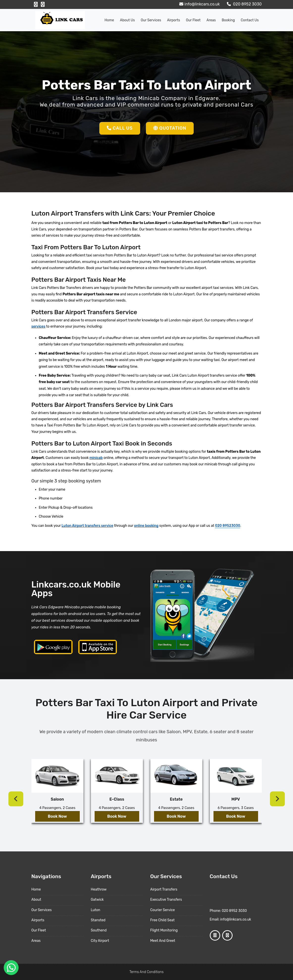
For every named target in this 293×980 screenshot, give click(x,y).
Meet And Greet (163, 941)
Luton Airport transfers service (88, 526)
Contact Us (250, 20)
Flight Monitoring (164, 930)
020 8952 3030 (244, 4)
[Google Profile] (43, 4)
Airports (173, 20)
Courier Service (163, 910)
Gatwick (97, 900)
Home (109, 20)
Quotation (170, 128)
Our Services (151, 20)
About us (127, 20)
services (39, 326)
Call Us (120, 128)
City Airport (100, 941)
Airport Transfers (164, 889)
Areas (211, 20)
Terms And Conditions (147, 972)
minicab (96, 458)
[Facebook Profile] (36, 4)
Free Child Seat (162, 920)
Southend (99, 930)
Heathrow (99, 889)
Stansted (98, 920)
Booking (228, 20)
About (36, 900)
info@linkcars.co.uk (199, 4)
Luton (96, 910)
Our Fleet (193, 20)
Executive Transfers (166, 900)
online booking (146, 526)
